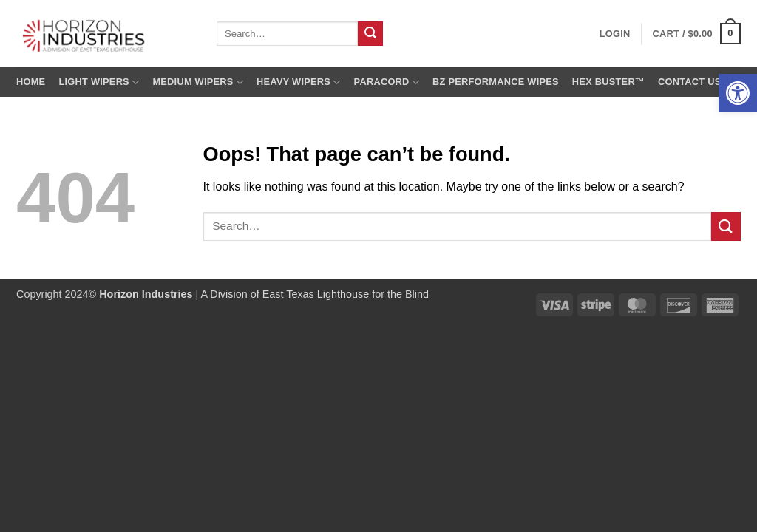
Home (31, 82)
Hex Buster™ (608, 82)
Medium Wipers (198, 82)
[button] (738, 93)
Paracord (387, 82)
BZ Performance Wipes (496, 82)
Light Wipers (99, 82)
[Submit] (370, 34)
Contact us (690, 82)
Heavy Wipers (298, 82)
